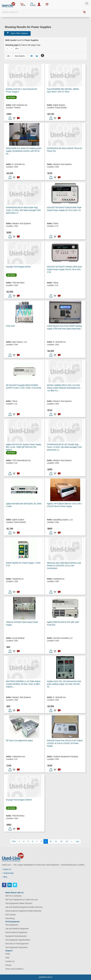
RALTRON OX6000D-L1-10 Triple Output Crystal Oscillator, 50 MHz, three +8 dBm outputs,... (23, 684)
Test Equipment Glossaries (17, 947)
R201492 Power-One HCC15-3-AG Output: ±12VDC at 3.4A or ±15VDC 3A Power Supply (65, 743)
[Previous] (19, 841)
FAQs (8, 954)
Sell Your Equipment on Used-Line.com (22, 900)
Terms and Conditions (14, 969)
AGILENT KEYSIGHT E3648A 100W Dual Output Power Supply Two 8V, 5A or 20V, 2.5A (64, 269)
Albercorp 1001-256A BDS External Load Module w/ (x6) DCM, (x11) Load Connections (64, 566)
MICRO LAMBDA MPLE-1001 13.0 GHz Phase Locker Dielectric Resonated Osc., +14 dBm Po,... (64, 388)
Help (7, 958)
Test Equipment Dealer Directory (19, 903)
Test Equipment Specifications (18, 940)
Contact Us (10, 961)
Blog (5, 877)
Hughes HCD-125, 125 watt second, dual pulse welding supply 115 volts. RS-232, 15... (64, 684)
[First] (14, 841)
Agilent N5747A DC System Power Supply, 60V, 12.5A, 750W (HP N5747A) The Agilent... (24, 447)
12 (61, 841)
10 (51, 841)
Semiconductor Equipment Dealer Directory (23, 911)
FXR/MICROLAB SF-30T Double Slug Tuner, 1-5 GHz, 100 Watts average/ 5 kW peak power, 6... (64, 447)
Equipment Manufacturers (16, 936)
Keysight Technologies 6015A (18, 267)
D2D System (11, 915)
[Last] (77, 841)
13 (67, 841)
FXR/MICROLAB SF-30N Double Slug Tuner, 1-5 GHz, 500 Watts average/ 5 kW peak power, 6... (23, 210)
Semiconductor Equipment (16, 932)
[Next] (72, 841)
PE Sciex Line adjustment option (20, 741)
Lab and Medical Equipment (17, 929)
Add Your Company (13, 896)
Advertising (10, 918)
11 (56, 841)
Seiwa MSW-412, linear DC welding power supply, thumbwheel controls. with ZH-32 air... (24, 151)
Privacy (8, 965)
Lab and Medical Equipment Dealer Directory (24, 907)
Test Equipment (12, 925)
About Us (7, 869)
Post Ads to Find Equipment (17, 944)
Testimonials (8, 873)
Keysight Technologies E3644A (19, 800)
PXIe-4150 (10, 326)
